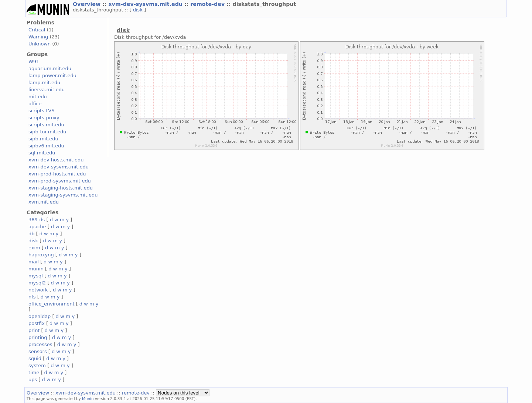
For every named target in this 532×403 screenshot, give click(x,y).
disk (139, 10)
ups (33, 380)
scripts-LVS (41, 111)
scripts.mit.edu (46, 125)
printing (38, 337)
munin (36, 269)
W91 (34, 62)
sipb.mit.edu (43, 139)
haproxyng (41, 255)
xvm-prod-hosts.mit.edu (57, 174)
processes (40, 344)
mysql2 (37, 283)
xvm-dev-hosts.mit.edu (56, 160)
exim (34, 248)
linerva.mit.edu (47, 90)
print (34, 330)
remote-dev (208, 4)
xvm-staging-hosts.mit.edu (61, 188)
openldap (40, 316)
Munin (88, 399)
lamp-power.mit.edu (52, 76)
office (35, 104)
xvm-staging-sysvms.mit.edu (63, 195)
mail (34, 262)
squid (35, 358)
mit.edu (38, 97)
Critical (37, 30)
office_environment (52, 304)
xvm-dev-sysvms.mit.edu (146, 4)
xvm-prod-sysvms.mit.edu (60, 181)
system (37, 366)
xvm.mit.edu (44, 202)
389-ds (37, 220)
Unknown (40, 44)
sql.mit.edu (42, 153)
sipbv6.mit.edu (46, 146)
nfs (32, 297)
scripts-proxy (44, 118)
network (38, 290)
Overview (88, 4)
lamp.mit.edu (44, 83)
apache (37, 227)
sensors (38, 351)
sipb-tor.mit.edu (47, 132)
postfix (37, 323)
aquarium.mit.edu (50, 69)
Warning (38, 37)
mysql (36, 276)
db (31, 234)
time (34, 373)
